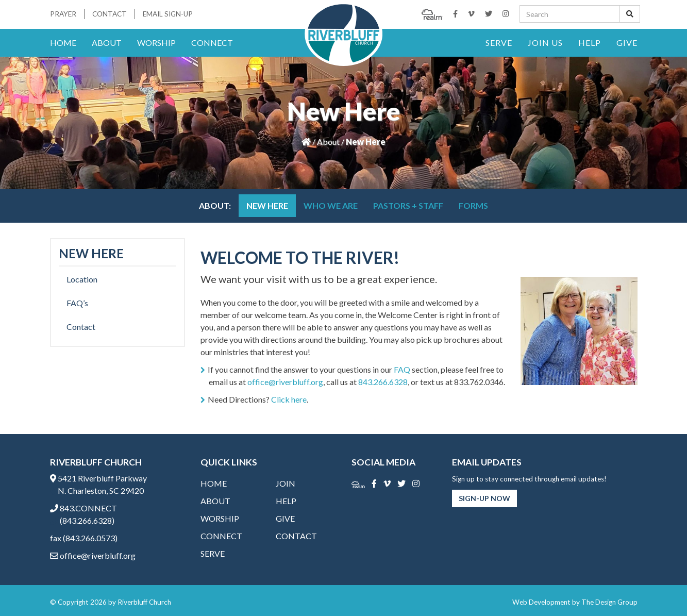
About (107, 43)
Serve (499, 43)
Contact (110, 14)
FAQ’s (77, 303)
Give (627, 43)
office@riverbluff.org (285, 382)
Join (286, 483)
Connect (212, 43)
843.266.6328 (383, 382)
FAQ (402, 369)
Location (82, 279)
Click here (289, 399)
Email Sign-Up (168, 14)
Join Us (545, 43)
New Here (267, 205)
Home (63, 43)
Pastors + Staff (408, 205)
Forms (473, 205)
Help (590, 43)
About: (215, 205)
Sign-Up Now (484, 498)
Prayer (63, 14)
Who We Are (331, 205)
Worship (156, 43)
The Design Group (609, 602)
